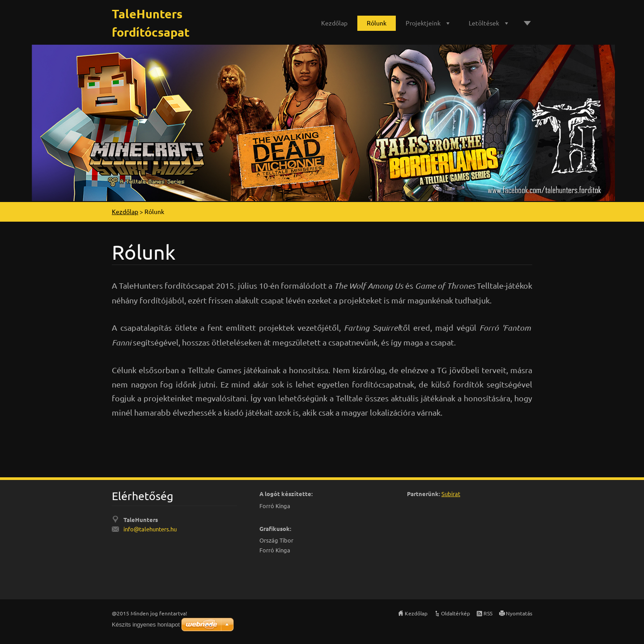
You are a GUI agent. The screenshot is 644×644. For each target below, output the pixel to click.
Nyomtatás (519, 613)
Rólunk (377, 23)
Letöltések (484, 23)
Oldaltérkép (455, 613)
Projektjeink (423, 23)
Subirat (451, 494)
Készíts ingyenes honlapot (146, 625)
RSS (488, 613)
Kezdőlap (334, 23)
